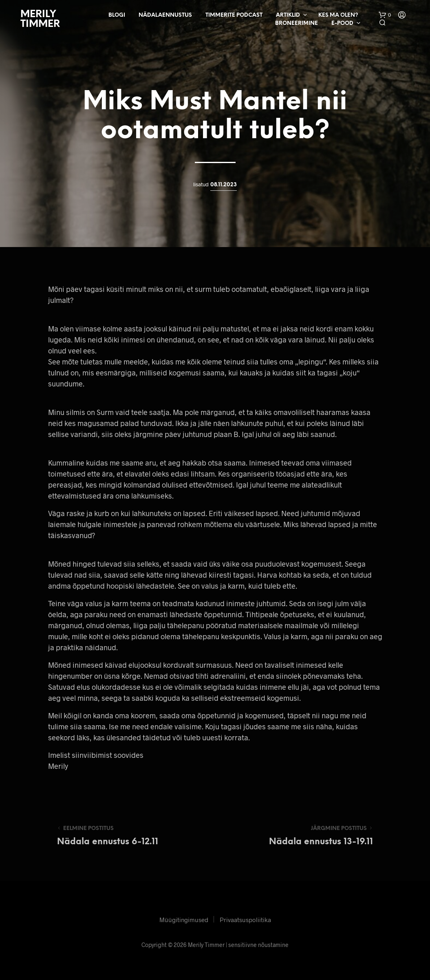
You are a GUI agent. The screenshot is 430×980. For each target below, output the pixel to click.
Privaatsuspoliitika (245, 920)
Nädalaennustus (165, 15)
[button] (385, 15)
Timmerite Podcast (234, 15)
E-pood (342, 23)
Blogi (117, 15)
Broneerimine (297, 23)
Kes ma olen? (338, 15)
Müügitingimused (184, 920)
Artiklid (288, 15)
